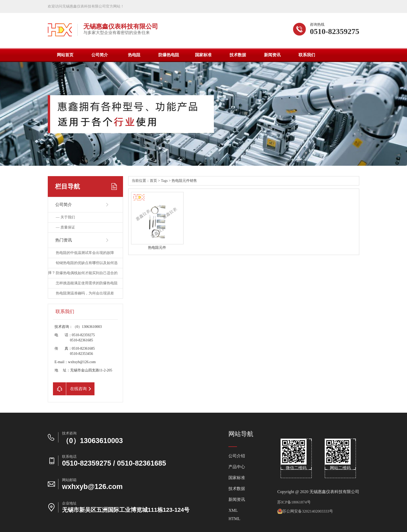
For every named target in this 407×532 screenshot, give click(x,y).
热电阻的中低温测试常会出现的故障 (85, 253)
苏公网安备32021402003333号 (305, 511)
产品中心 (237, 467)
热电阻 (134, 55)
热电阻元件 (157, 248)
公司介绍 (237, 456)
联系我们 (307, 55)
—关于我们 (65, 217)
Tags (164, 181)
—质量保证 (65, 227)
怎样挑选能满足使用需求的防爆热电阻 (87, 283)
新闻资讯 (272, 55)
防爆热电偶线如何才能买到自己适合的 (87, 273)
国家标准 (203, 55)
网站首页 (65, 55)
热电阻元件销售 (184, 181)
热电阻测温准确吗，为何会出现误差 (85, 293)
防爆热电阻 (169, 55)
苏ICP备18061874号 (294, 502)
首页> (155, 181)
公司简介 (100, 55)
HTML (234, 519)
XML (233, 510)
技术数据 (238, 55)
